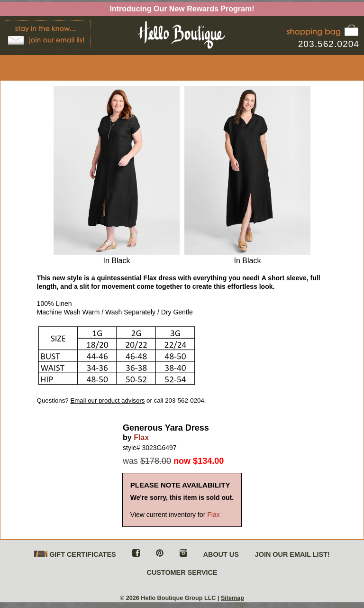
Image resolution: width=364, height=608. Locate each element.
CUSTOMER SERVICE (182, 572)
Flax (141, 438)
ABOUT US (221, 554)
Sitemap (232, 598)
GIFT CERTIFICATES (75, 555)
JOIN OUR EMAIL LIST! (292, 554)
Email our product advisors (107, 401)
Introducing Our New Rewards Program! (182, 9)
